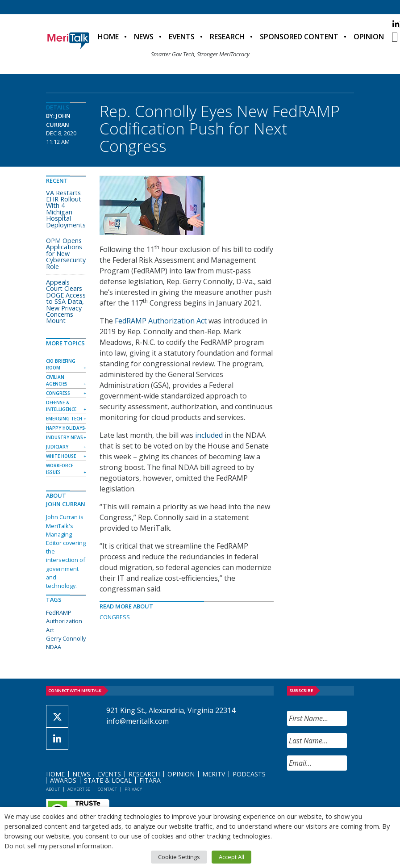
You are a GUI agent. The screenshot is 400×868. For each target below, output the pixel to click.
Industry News (65, 437)
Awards (63, 780)
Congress (115, 617)
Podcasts (249, 774)
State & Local (108, 780)
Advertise (79, 789)
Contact (107, 789)
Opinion (369, 37)
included (209, 435)
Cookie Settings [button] (179, 857)
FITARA (150, 780)
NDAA (54, 647)
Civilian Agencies (57, 380)
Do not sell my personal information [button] (58, 846)
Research (227, 37)
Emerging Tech (64, 419)
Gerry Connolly (66, 638)
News (144, 37)
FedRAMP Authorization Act (161, 321)
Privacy (133, 789)
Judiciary (57, 447)
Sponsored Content (299, 37)
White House (61, 456)
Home (108, 37)
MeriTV (214, 774)
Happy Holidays (65, 428)
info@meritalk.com (137, 721)
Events (182, 37)
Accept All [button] (231, 857)
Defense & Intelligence (61, 406)
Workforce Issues (60, 469)
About (53, 789)
